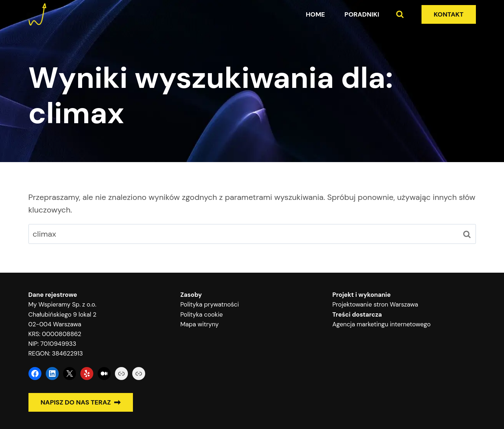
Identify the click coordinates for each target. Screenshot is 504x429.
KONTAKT (449, 14)
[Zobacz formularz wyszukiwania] (400, 14)
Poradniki (362, 14)
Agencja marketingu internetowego (382, 324)
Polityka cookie (202, 314)
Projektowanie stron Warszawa (375, 304)
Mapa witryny (200, 324)
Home (315, 14)
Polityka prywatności (210, 304)
